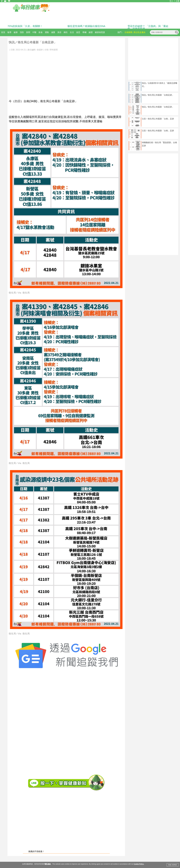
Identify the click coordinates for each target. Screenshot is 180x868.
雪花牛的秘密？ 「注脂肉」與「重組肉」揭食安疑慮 (148, 27)
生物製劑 (128, 32)
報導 (9, 32)
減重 (53, 32)
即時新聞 (54, 50)
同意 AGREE (173, 865)
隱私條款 (48, 864)
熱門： (120, 32)
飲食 (41, 32)
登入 (171, 1)
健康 (16, 32)
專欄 (84, 32)
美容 (59, 32)
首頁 (3, 32)
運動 (47, 32)
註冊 (178, 1)
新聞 (28, 32)
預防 (22, 32)
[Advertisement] (23, 74)
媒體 (91, 32)
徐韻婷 (40, 50)
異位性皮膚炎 (139, 32)
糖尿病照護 (100, 32)
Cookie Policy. (139, 864)
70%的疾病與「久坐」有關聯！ (25, 26)
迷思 (78, 32)
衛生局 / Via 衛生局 (19, 293)
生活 (72, 32)
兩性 (66, 32)
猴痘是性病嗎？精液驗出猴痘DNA (86, 26)
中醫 (34, 32)
